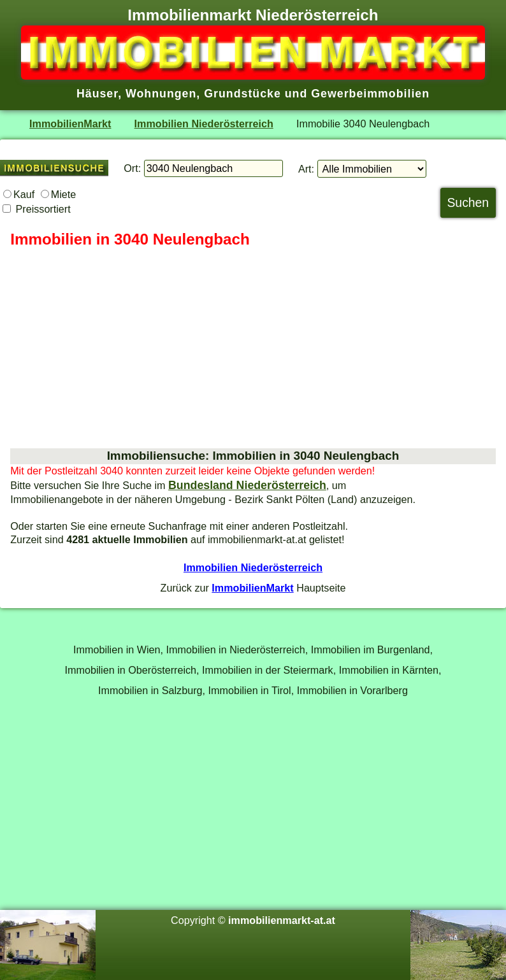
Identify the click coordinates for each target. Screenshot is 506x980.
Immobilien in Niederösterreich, (237, 650)
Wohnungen (161, 94)
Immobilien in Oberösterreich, (132, 670)
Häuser (97, 94)
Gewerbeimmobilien (370, 94)
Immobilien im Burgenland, (372, 650)
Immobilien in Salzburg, (152, 690)
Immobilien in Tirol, (251, 690)
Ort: (132, 168)
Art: (306, 169)
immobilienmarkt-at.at (282, 920)
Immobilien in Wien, (118, 650)
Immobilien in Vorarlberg (352, 690)
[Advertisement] (253, 349)
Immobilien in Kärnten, (390, 670)
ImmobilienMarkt (70, 124)
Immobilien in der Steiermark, (269, 670)
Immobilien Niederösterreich (204, 124)
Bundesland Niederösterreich (247, 485)
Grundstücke (242, 94)
